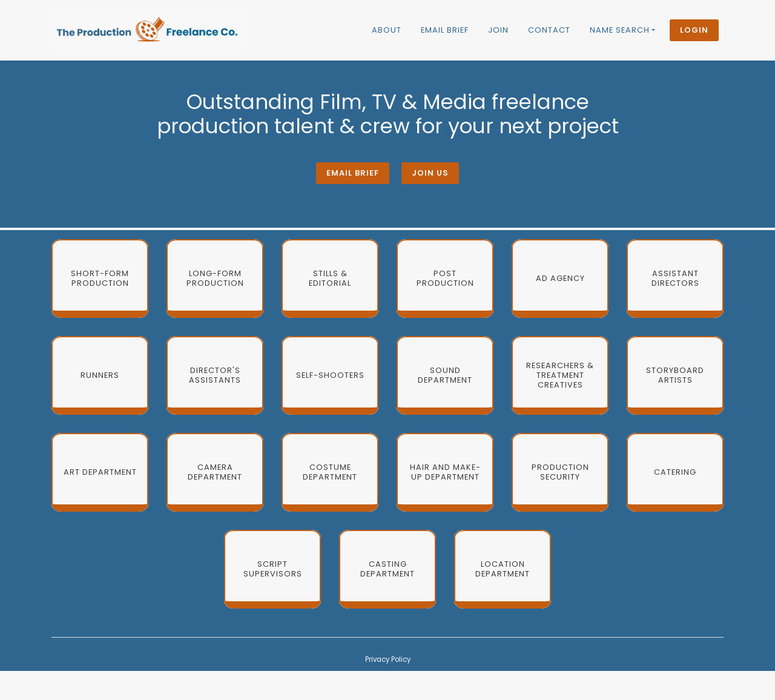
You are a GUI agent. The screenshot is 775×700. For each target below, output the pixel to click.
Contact (549, 30)
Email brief (445, 30)
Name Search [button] (620, 30)
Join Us (430, 173)
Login (694, 30)
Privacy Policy (388, 659)
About (387, 30)
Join (498, 30)
